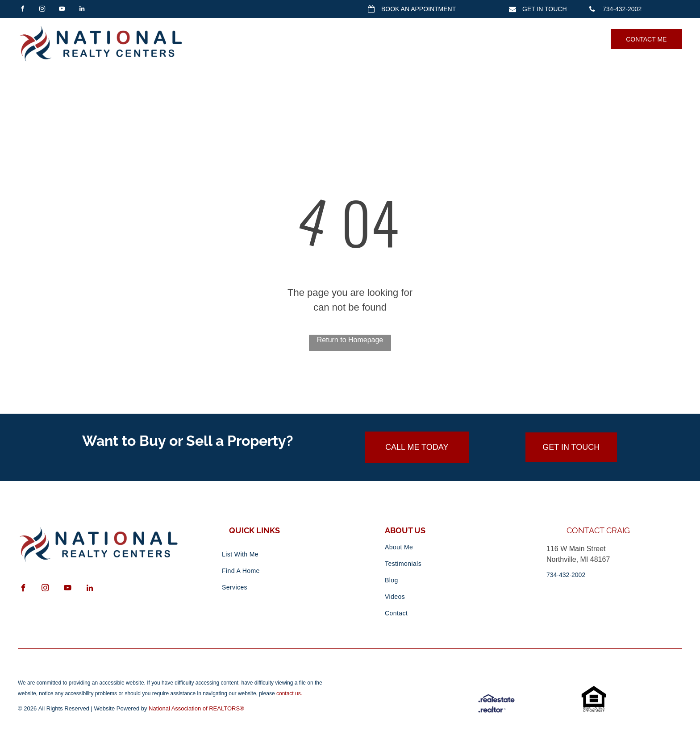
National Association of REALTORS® (196, 708)
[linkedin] (82, 10)
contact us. (289, 693)
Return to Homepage (350, 340)
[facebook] (22, 10)
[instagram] (42, 10)
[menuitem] (251, 39)
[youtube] (62, 10)
